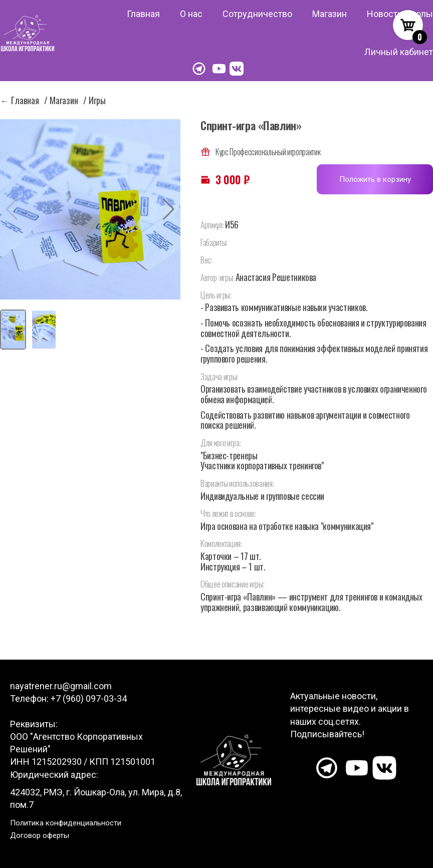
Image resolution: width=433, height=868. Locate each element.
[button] (169, 209)
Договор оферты (40, 835)
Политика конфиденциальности (66, 823)
